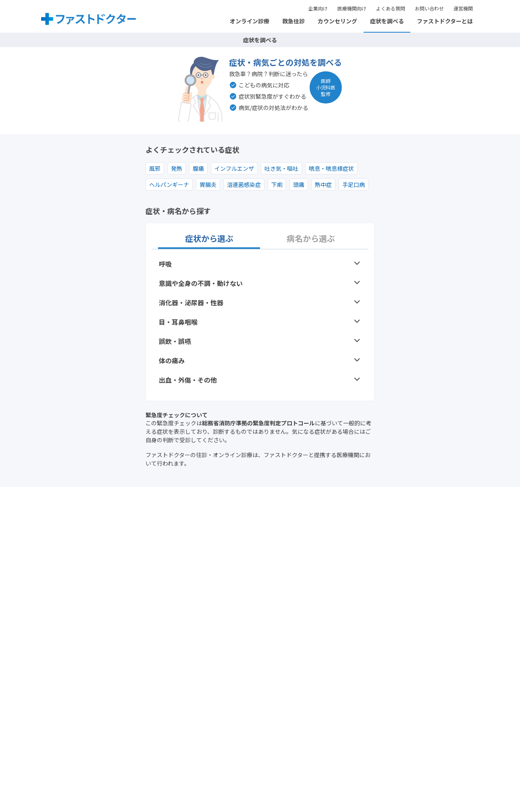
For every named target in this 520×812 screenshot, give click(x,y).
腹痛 (198, 168)
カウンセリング (337, 21)
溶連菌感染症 (244, 184)
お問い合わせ (429, 8)
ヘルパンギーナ (169, 184)
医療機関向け (352, 8)
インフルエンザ (234, 168)
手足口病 (354, 184)
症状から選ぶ (209, 238)
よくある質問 (391, 8)
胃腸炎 (208, 184)
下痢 (277, 184)
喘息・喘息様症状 (331, 168)
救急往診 (293, 21)
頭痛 (299, 184)
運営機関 (463, 8)
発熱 (177, 168)
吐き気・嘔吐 (281, 168)
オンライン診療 (250, 21)
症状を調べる (387, 21)
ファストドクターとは (445, 21)
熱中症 (323, 184)
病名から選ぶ (311, 238)
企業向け (318, 8)
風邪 (155, 168)
